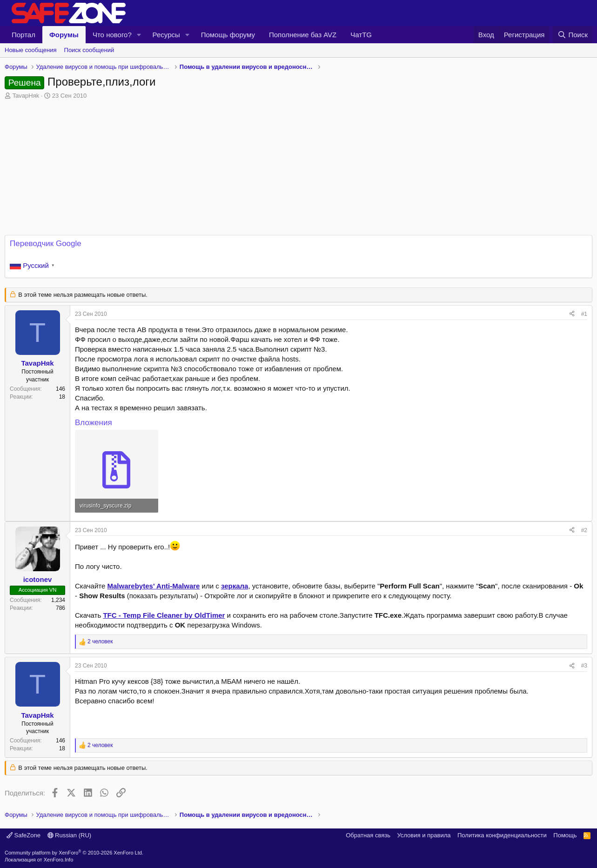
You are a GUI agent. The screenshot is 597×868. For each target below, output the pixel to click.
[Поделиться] (572, 314)
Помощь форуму (228, 35)
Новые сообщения (31, 50)
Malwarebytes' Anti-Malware (154, 586)
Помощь (565, 835)
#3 (584, 666)
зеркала (235, 586)
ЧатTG (361, 35)
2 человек (100, 641)
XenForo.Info (59, 860)
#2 (584, 530)
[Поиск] (573, 35)
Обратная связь (368, 835)
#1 (584, 314)
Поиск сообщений (89, 50)
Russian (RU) (70, 835)
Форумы (64, 35)
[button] (139, 35)
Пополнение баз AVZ (303, 35)
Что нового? (112, 35)
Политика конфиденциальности (502, 835)
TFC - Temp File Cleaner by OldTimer (164, 615)
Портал (23, 35)
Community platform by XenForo (74, 853)
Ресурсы (166, 35)
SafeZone (23, 835)
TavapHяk (26, 96)
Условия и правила (424, 835)
